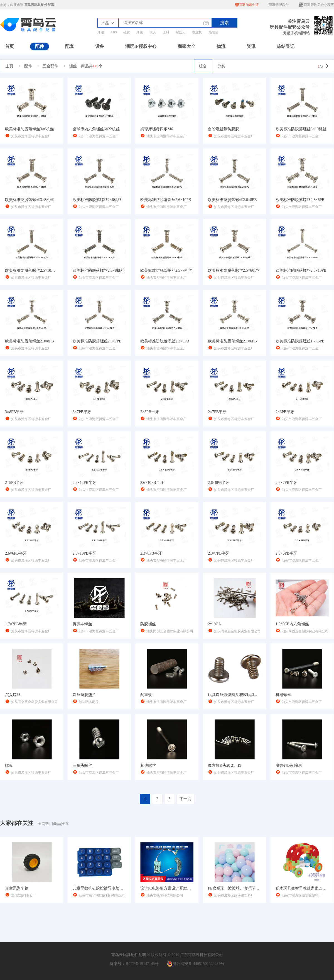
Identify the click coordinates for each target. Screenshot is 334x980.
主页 (9, 66)
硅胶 (127, 32)
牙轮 (140, 32)
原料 (166, 32)
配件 (40, 46)
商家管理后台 (279, 5)
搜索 (224, 23)
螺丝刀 (181, 32)
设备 (100, 46)
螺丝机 (197, 32)
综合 (203, 66)
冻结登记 (286, 46)
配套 (70, 46)
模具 (153, 32)
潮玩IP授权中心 (141, 46)
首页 (9, 46)
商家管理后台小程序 (316, 5)
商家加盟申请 (247, 5)
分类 (221, 66)
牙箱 (101, 32)
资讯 (251, 46)
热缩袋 (213, 32)
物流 (221, 46)
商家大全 (186, 46)
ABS (114, 32)
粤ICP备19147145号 (142, 964)
